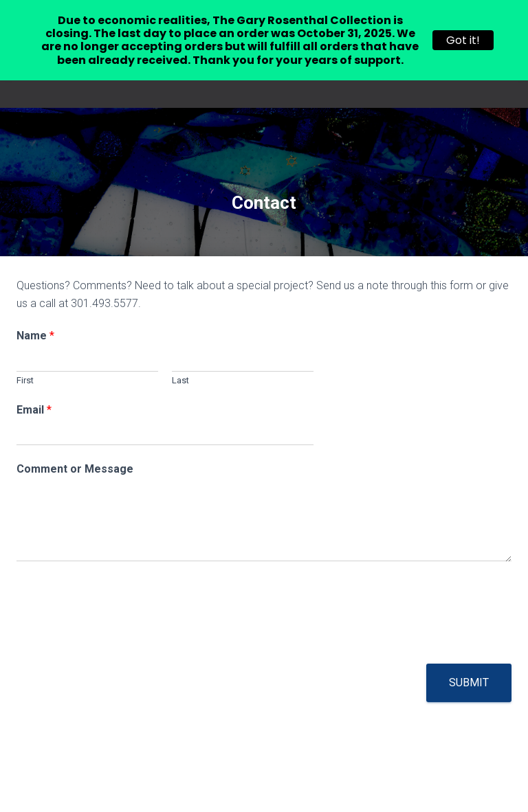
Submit (469, 683)
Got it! (463, 40)
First (25, 380)
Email (34, 410)
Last (180, 380)
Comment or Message (75, 469)
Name (35, 336)
